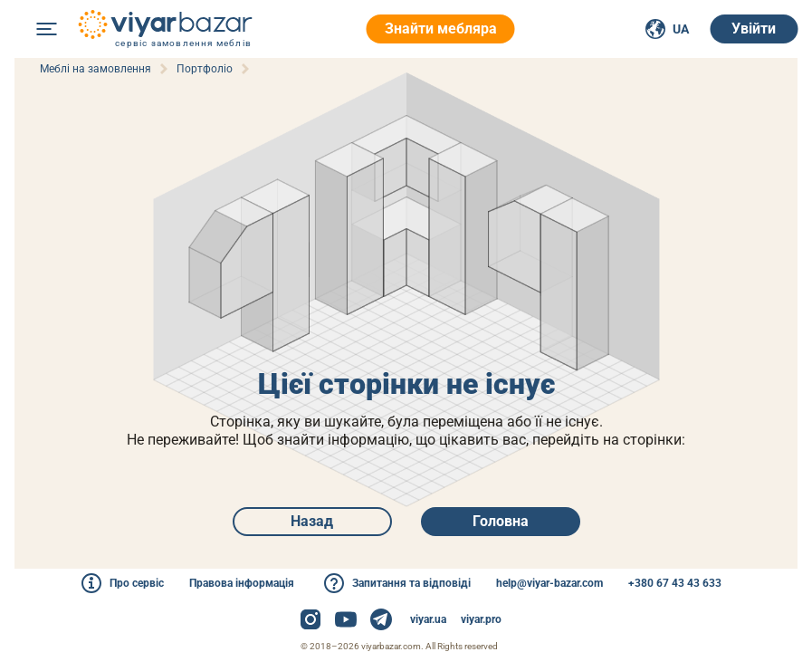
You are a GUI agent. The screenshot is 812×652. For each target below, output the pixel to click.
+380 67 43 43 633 (675, 583)
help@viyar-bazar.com (549, 583)
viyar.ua (428, 619)
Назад (312, 521)
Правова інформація (242, 583)
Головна (501, 521)
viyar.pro (481, 619)
